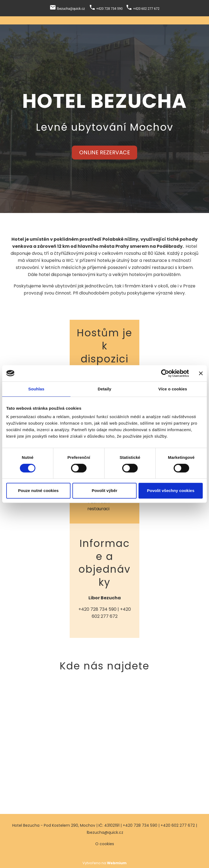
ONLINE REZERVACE (105, 152)
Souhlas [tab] (36, 389)
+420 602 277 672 (178, 825)
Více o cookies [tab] (173, 389)
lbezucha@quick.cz (105, 832)
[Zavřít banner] (201, 373)
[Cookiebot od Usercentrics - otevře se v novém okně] (165, 373)
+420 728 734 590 (97, 609)
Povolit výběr (104, 491)
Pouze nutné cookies (38, 491)
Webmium (117, 863)
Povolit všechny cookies (171, 491)
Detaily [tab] (104, 389)
